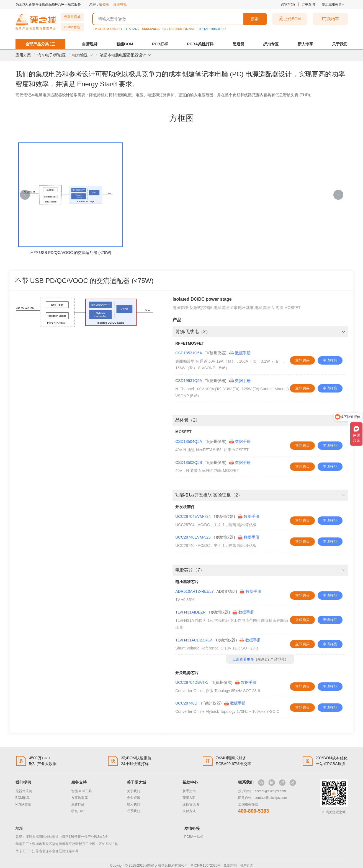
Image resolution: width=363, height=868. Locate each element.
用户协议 (246, 866)
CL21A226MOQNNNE (179, 29)
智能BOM (125, 44)
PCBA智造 (72, 27)
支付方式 (189, 811)
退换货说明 (191, 804)
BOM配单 (23, 798)
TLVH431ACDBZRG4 (194, 640)
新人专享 (305, 44)
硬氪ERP (78, 811)
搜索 (255, 19)
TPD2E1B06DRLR (212, 29)
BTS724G (132, 29)
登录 (106, 4)
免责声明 (230, 866)
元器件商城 (72, 17)
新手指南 (189, 791)
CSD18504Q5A (189, 441)
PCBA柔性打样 (200, 44)
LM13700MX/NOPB (107, 29)
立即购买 (302, 360)
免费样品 (78, 804)
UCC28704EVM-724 (193, 516)
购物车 (330, 19)
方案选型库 (79, 798)
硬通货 (238, 44)
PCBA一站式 (194, 837)
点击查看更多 (243, 659)
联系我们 (133, 811)
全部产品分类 (37, 44)
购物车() (288, 4)
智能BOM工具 (82, 791)
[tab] (260, 332)
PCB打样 (160, 44)
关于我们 (340, 44)
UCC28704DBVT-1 (192, 682)
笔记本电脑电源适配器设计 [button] (126, 55)
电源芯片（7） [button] (261, 570)
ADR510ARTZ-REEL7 (194, 591)
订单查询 (308, 4)
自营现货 (90, 44)
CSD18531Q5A (189, 353)
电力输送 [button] (83, 55)
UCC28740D (186, 703)
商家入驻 (189, 798)
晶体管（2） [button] (261, 420)
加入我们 (133, 804)
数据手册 (240, 353)
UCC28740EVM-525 (193, 537)
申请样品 (330, 360)
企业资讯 (133, 798)
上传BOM (290, 19)
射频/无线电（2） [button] (261, 332)
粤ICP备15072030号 (206, 866)
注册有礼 (120, 4)
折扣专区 (271, 44)
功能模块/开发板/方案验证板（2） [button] (261, 495)
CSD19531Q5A (189, 381)
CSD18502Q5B (189, 462)
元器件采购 (24, 791)
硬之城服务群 (333, 4)
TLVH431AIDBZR (190, 612)
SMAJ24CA (151, 29)
